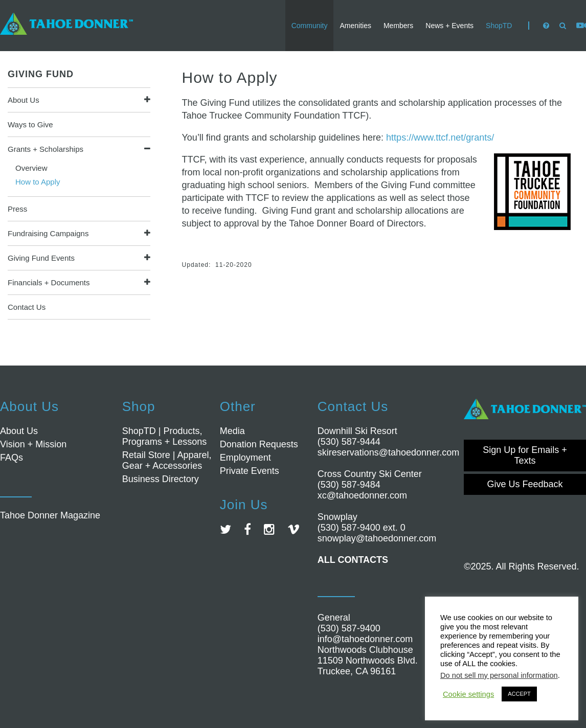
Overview (31, 168)
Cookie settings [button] (468, 694)
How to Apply (38, 182)
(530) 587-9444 (349, 442)
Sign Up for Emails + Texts (525, 455)
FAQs (12, 458)
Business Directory (161, 479)
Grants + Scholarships (46, 149)
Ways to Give (30, 124)
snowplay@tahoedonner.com (377, 538)
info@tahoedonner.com (365, 639)
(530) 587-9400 (349, 628)
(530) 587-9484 (349, 485)
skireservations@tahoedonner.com (388, 452)
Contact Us (27, 307)
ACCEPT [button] (519, 694)
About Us (24, 100)
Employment (245, 458)
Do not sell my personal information (499, 675)
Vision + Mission (33, 444)
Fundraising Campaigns (48, 233)
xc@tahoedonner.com (362, 495)
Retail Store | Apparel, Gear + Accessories (167, 460)
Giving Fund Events (41, 258)
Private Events (250, 471)
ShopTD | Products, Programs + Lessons (165, 436)
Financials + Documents (49, 282)
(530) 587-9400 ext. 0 (362, 528)
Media (232, 431)
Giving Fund (41, 74)
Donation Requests (259, 444)
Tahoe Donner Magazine (50, 515)
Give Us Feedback (525, 484)
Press (17, 209)
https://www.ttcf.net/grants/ (440, 138)
